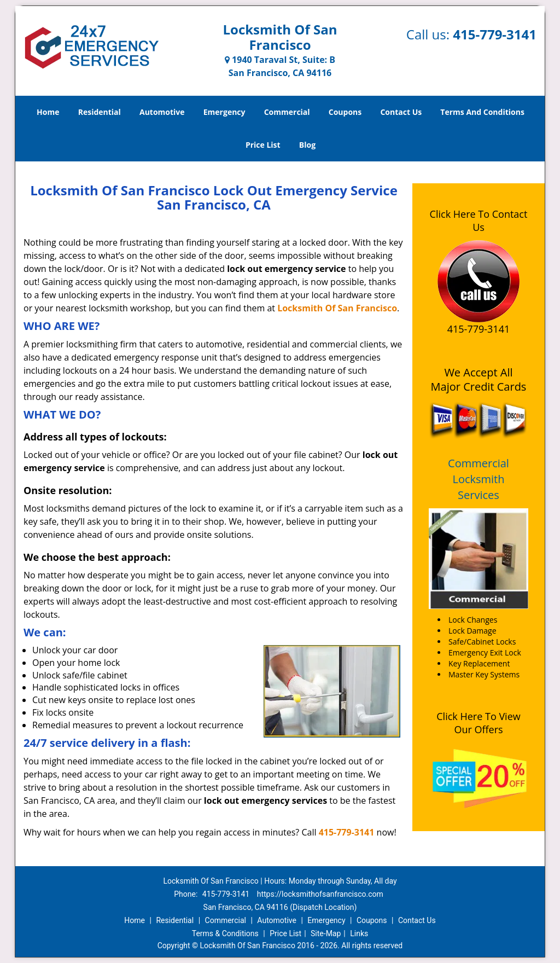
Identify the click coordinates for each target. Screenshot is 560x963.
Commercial (287, 112)
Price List (263, 145)
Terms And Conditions (482, 112)
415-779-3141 (495, 34)
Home (48, 112)
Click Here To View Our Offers (478, 723)
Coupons (345, 112)
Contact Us (401, 112)
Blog (307, 145)
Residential (100, 112)
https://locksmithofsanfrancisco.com (320, 894)
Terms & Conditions (225, 933)
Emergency (224, 112)
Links (359, 933)
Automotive (162, 112)
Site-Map (326, 933)
